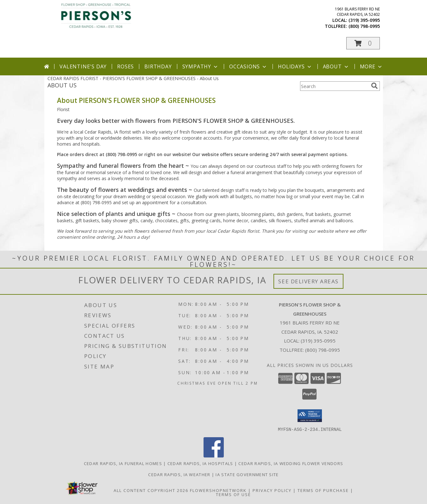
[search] (374, 86)
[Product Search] (334, 86)
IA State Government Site (247, 474)
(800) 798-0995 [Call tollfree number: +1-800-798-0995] (364, 26)
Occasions (248, 66)
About (336, 66)
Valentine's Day (83, 66)
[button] (363, 43)
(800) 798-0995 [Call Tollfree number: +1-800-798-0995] (323, 350)
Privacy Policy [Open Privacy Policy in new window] (272, 490)
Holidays (295, 66)
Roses (126, 66)
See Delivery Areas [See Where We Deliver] (308, 281)
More (371, 66)
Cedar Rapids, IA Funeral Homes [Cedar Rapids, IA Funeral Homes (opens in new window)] (123, 463)
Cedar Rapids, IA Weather (179, 474)
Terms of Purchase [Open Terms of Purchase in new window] (323, 490)
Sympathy (201, 66)
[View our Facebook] (214, 455)
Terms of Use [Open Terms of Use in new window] (233, 494)
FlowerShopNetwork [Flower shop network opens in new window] (218, 490)
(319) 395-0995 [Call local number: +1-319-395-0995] (364, 20)
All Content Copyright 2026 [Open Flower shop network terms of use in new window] (151, 490)
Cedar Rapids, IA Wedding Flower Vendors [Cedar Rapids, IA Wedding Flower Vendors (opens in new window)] (291, 463)
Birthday (158, 66)
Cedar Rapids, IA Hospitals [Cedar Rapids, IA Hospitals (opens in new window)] (200, 463)
